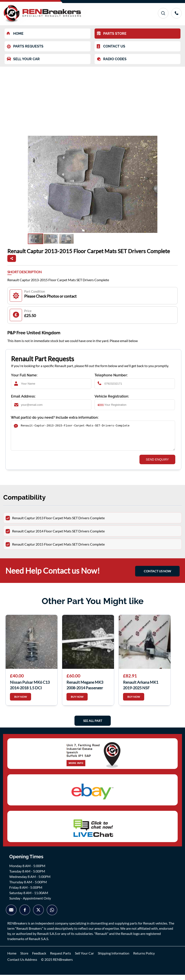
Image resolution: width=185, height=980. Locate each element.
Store (24, 958)
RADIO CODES (112, 59)
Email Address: (23, 396)
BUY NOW (21, 702)
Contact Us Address (22, 965)
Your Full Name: (24, 375)
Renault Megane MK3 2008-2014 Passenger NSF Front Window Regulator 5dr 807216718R (85, 690)
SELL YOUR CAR (23, 59)
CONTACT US (111, 46)
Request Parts (61, 958)
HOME (15, 34)
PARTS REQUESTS (25, 47)
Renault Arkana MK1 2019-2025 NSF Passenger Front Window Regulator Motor (144, 690)
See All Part (93, 726)
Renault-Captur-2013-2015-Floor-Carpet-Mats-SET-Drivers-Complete (93, 438)
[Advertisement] (92, 99)
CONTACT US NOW (157, 576)
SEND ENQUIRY (157, 465)
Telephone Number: (111, 375)
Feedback (39, 958)
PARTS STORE (112, 34)
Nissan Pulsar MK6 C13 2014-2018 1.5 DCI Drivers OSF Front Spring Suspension (31, 690)
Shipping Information (114, 958)
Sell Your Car (84, 958)
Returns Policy (144, 958)
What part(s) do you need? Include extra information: (55, 417)
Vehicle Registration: (112, 396)
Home (12, 958)
